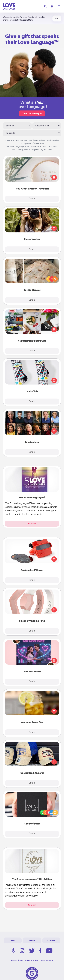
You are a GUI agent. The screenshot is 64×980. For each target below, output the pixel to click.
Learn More (28, 20)
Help (13, 940)
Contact (51, 940)
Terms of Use (17, 960)
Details (32, 199)
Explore (32, 524)
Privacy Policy (32, 960)
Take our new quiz (32, 113)
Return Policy (47, 960)
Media (32, 940)
